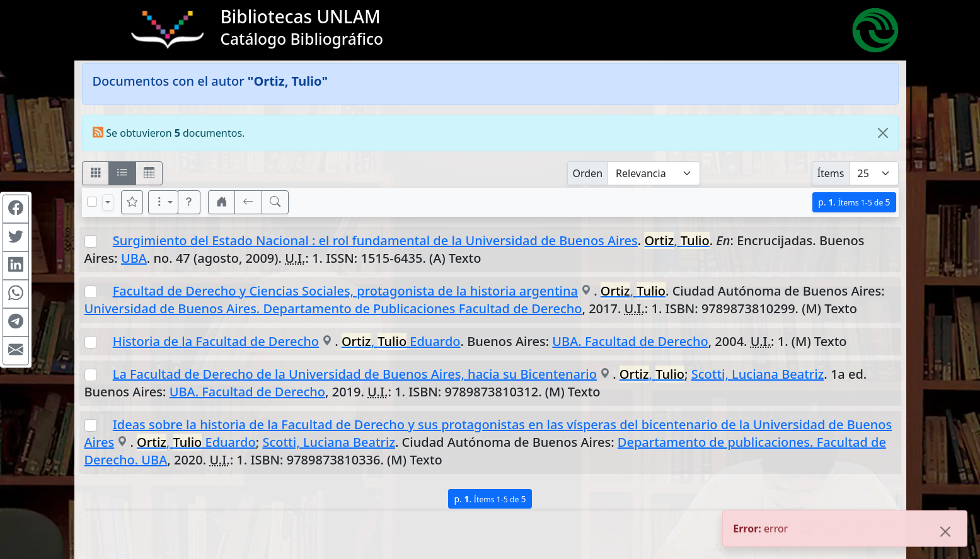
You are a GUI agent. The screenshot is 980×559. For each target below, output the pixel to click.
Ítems (831, 173)
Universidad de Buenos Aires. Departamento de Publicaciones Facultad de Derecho (333, 308)
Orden (588, 173)
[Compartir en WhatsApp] (16, 294)
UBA (134, 258)
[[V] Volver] (248, 202)
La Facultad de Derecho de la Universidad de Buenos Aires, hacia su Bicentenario (355, 374)
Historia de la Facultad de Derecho (216, 341)
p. (854, 202)
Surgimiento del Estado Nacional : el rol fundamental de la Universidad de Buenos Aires (375, 240)
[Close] (883, 133)
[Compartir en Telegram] (16, 322)
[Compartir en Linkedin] (16, 265)
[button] (189, 202)
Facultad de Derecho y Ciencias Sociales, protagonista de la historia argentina (345, 291)
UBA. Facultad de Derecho (630, 341)
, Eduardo (401, 341)
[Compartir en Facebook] (16, 209)
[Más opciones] (163, 202)
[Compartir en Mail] (16, 350)
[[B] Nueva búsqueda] (275, 202)
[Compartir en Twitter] (16, 237)
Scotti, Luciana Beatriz (758, 374)
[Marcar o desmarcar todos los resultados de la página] (92, 202)
